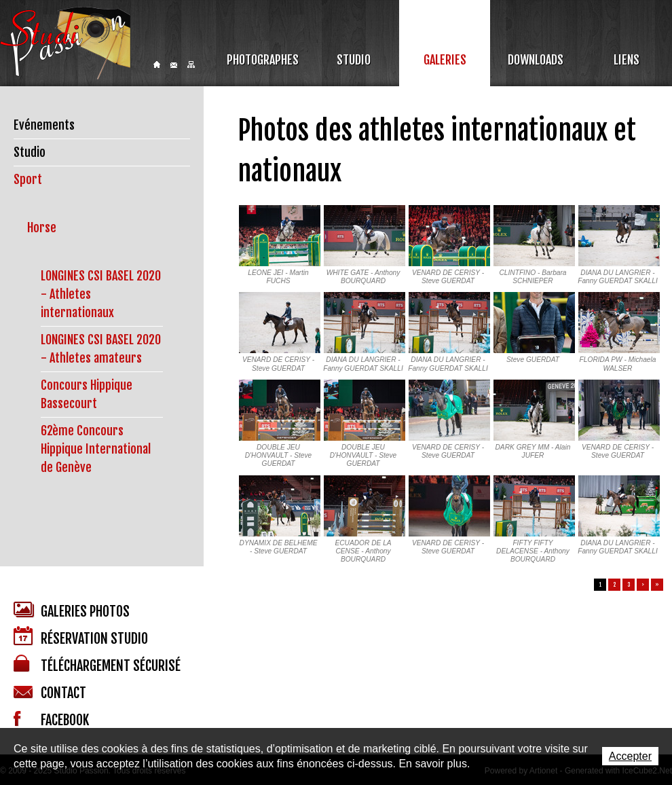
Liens (627, 60)
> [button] (643, 585)
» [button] (657, 585)
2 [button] (615, 585)
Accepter (630, 756)
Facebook (51, 720)
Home (157, 65)
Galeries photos (72, 611)
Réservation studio (81, 637)
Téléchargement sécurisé (97, 664)
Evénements (44, 125)
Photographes (263, 60)
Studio (354, 60)
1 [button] (600, 585)
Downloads (536, 60)
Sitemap (191, 65)
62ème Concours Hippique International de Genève (96, 449)
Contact (174, 65)
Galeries (445, 60)
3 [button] (629, 585)
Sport (28, 179)
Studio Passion (65, 43)
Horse (42, 227)
